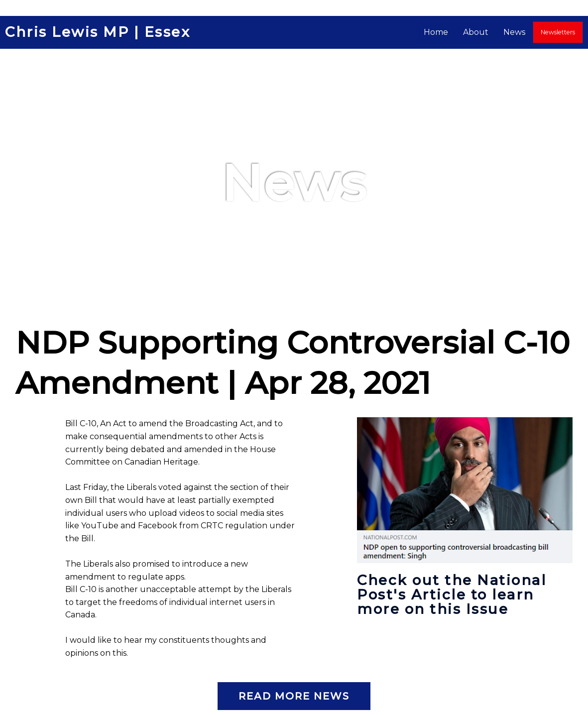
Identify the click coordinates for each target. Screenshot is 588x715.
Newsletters (558, 32)
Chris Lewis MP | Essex (99, 32)
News (515, 32)
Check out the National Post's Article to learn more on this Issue (453, 594)
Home (436, 32)
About (476, 32)
